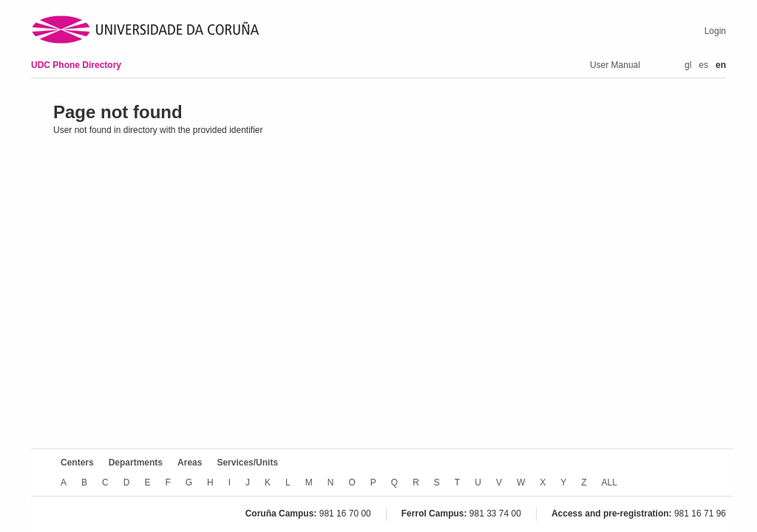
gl (688, 65)
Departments (136, 463)
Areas (190, 463)
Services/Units (247, 463)
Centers (77, 463)
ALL (610, 482)
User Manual (615, 65)
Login (715, 31)
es (703, 65)
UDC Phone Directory (76, 65)
